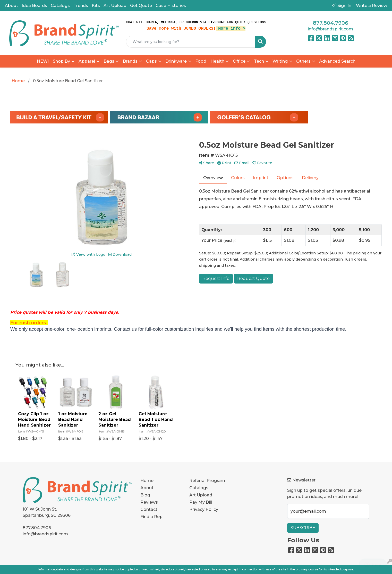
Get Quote (141, 6)
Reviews (149, 502)
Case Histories (171, 6)
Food (201, 61)
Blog (145, 495)
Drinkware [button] (176, 61)
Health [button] (217, 61)
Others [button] (303, 61)
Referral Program (207, 481)
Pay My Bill (201, 502)
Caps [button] (151, 61)
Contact (149, 509)
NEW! (43, 61)
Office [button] (239, 61)
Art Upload (115, 6)
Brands (130, 61)
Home (147, 481)
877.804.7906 (330, 23)
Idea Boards (34, 6)
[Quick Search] (191, 42)
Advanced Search (337, 61)
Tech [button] (259, 61)
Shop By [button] (61, 61)
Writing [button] (280, 61)
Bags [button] (109, 61)
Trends (81, 6)
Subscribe (303, 528)
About (11, 6)
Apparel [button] (87, 61)
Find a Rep (151, 517)
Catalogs (60, 6)
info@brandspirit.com (330, 29)
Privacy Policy (204, 509)
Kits (96, 6)
